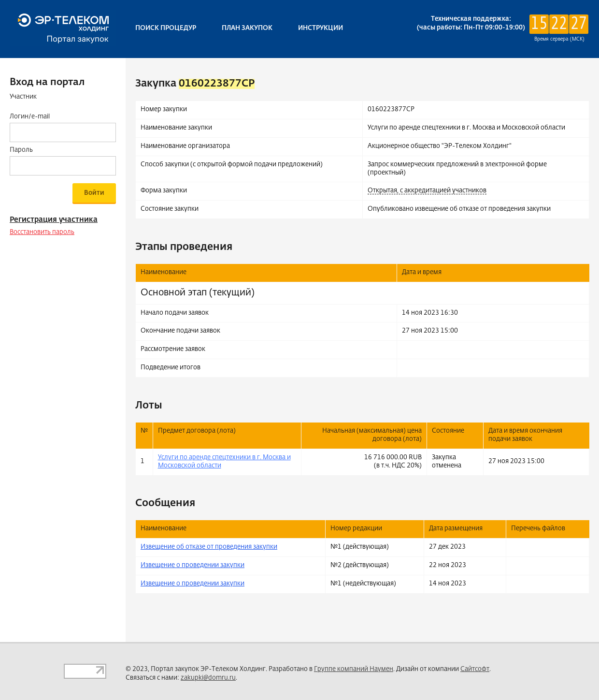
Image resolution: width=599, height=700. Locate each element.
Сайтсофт (475, 669)
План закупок (247, 28)
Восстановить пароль (42, 232)
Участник (23, 97)
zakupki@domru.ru (208, 678)
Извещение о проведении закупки (193, 565)
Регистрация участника (54, 220)
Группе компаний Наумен (354, 669)
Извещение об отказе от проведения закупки (209, 547)
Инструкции (321, 28)
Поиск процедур (166, 28)
